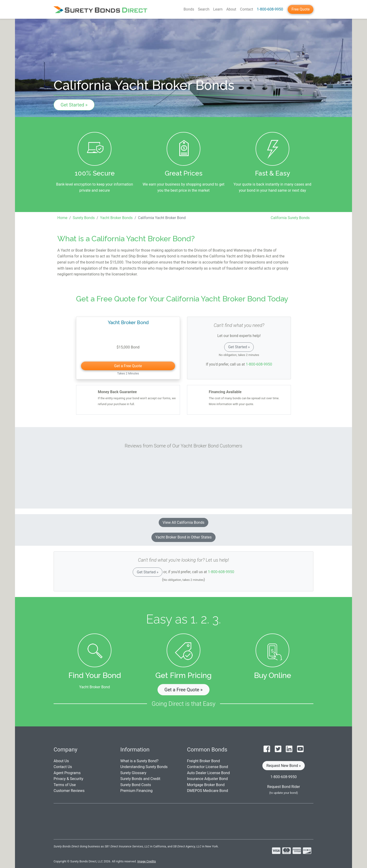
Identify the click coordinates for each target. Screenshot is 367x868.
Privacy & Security (68, 779)
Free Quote (301, 9)
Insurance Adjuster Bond (207, 779)
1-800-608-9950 (270, 9)
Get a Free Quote (128, 366)
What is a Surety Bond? (139, 761)
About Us (61, 761)
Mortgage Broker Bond (206, 785)
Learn (218, 9)
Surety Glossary (133, 773)
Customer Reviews (69, 791)
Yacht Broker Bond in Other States (183, 537)
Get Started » (74, 105)
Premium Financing (136, 791)
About (231, 9)
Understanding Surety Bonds (144, 767)
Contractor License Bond (207, 767)
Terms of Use (65, 785)
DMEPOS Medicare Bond (207, 791)
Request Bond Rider (284, 787)
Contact (246, 9)
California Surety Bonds (290, 218)
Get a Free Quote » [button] (184, 690)
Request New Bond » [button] (284, 766)
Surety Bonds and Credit (140, 779)
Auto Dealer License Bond (208, 773)
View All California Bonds (183, 522)
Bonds (189, 9)
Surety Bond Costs (136, 785)
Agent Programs (67, 773)
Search (204, 9)
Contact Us (63, 767)
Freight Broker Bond (203, 761)
